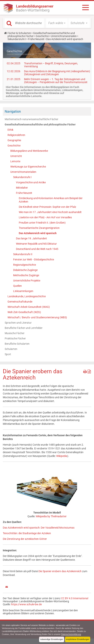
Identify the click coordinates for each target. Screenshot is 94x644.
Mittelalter (22, 188)
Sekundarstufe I (17, 39)
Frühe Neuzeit (36, 39)
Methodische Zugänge (26, 275)
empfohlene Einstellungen (78, 639)
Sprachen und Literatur (18, 323)
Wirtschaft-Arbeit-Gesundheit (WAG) (29, 307)
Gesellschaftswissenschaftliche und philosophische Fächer (40, 124)
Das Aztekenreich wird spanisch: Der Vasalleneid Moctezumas (39, 528)
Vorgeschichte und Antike (31, 182)
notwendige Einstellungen (52, 639)
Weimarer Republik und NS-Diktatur (36, 244)
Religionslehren (16, 135)
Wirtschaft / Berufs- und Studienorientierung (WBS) (37, 317)
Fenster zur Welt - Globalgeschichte (34, 259)
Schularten (11, 349)
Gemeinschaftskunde (20, 302)
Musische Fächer (15, 333)
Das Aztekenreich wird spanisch (38, 233)
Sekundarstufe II (23, 254)
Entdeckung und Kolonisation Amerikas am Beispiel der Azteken (51, 200)
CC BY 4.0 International (75, 598)
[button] (57, 23)
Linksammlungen (23, 291)
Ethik (10, 130)
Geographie (14, 140)
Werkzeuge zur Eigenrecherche (28, 167)
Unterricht (16, 156)
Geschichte (42, 36)
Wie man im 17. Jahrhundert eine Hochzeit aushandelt (50, 212)
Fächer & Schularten (19, 33)
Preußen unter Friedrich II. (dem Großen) (42, 223)
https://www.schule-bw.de (26, 604)
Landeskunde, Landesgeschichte (27, 296)
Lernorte (15, 161)
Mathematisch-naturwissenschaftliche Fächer (31, 119)
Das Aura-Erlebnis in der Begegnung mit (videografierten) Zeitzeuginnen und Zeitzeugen (57, 73)
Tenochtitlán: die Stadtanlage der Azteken (27, 533)
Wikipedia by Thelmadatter (51, 516)
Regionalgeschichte (25, 265)
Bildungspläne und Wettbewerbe (29, 151)
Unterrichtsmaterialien (64, 36)
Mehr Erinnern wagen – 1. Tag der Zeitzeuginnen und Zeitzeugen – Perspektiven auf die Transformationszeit (56, 81)
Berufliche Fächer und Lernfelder (24, 328)
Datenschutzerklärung (71, 634)
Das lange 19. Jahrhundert (31, 238)
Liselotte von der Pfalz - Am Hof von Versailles (45, 217)
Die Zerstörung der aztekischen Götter (25, 539)
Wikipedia (62, 456)
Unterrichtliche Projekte (27, 281)
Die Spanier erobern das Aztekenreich (60, 571)
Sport (8, 354)
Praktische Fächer (15, 338)
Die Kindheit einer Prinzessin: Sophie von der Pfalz (47, 207)
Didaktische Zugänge (25, 270)
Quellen (17, 286)
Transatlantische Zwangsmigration (39, 228)
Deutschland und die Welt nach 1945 (37, 249)
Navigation (13, 111)
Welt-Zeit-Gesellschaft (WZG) (24, 312)
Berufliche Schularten (17, 344)
